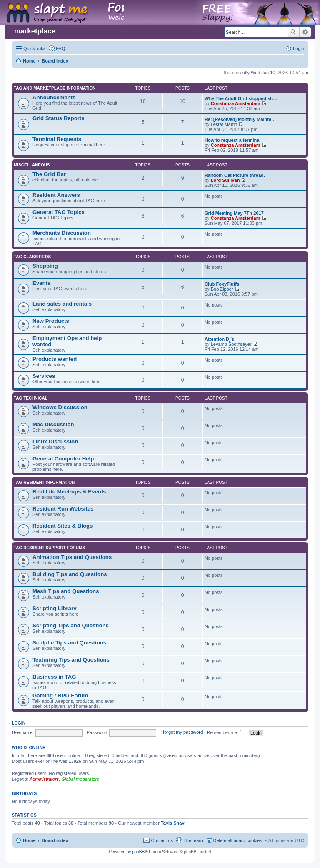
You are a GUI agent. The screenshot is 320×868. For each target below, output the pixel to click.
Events (41, 283)
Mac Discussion (53, 424)
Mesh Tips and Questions (66, 591)
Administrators (44, 779)
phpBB (138, 852)
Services (44, 376)
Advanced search (305, 32)
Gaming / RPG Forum (60, 696)
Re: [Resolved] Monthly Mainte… (240, 119)
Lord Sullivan (225, 180)
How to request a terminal (232, 140)
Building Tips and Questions (70, 574)
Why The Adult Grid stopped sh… (241, 98)
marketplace (35, 31)
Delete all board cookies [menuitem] (238, 840)
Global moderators (80, 779)
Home (29, 840)
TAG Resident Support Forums (49, 548)
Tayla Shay (173, 823)
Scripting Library (55, 608)
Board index (55, 840)
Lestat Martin (224, 124)
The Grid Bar (49, 174)
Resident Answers (56, 195)
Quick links (34, 48)
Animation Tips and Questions (72, 557)
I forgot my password (182, 732)
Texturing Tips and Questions (71, 660)
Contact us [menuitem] (162, 840)
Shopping (45, 266)
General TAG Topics (59, 212)
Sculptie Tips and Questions (69, 643)
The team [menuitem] (193, 840)
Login (19, 723)
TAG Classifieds (32, 257)
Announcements (54, 97)
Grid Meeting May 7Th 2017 (234, 213)
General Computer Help (63, 459)
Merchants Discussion (62, 233)
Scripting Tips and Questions (71, 625)
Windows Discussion (60, 407)
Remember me (226, 732)
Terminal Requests (57, 139)
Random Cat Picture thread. (235, 175)
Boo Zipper (222, 289)
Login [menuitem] (299, 48)
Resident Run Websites (63, 509)
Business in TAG (54, 677)
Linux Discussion (55, 442)
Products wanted (55, 359)
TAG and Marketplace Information (55, 88)
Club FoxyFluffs (222, 284)
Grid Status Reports (59, 118)
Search (293, 32)
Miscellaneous (32, 165)
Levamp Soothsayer (231, 344)
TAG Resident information (44, 482)
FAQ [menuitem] (60, 48)
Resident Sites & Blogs (62, 526)
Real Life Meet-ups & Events (69, 492)
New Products (51, 321)
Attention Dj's (219, 339)
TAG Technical (31, 398)
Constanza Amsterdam (236, 103)
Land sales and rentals (62, 304)
